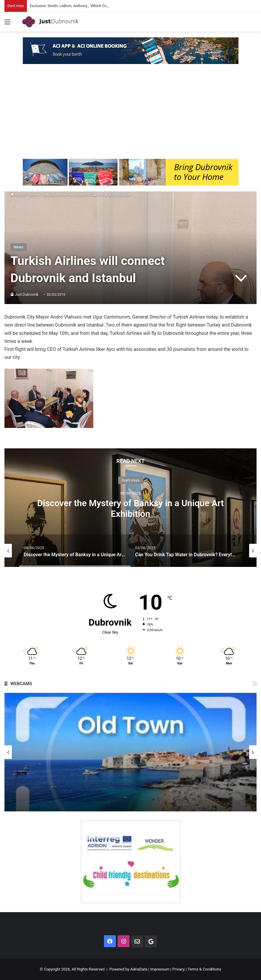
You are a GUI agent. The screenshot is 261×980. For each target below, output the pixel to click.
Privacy (179, 969)
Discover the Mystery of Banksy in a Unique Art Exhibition (130, 508)
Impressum (160, 969)
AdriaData (139, 969)
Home (18, 195)
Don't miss (130, 480)
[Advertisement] (130, 114)
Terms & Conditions (204, 969)
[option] (130, 508)
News (34, 195)
